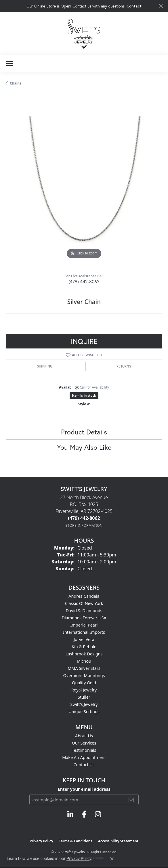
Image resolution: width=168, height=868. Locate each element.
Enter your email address (84, 789)
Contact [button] (134, 6)
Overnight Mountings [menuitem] (84, 675)
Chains (16, 83)
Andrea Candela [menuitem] (84, 596)
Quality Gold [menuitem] (84, 683)
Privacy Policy (41, 841)
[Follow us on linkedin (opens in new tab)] (70, 814)
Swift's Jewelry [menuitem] (84, 704)
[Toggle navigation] (9, 64)
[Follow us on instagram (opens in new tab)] (98, 814)
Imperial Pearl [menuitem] (84, 625)
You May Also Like (84, 447)
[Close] (161, 6)
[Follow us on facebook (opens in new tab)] (84, 814)
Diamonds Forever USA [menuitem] (84, 618)
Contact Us (84, 765)
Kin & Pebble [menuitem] (84, 647)
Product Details (84, 432)
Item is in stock (84, 395)
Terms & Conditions (76, 841)
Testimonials (84, 750)
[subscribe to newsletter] (131, 800)
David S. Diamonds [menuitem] (84, 611)
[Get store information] (84, 525)
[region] (84, 182)
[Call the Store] (84, 518)
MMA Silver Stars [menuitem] (84, 668)
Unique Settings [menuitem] (84, 712)
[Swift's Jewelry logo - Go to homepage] (84, 34)
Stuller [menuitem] (84, 697)
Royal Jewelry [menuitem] (84, 690)
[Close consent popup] (112, 859)
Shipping (45, 366)
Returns (124, 366)
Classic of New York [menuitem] (84, 603)
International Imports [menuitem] (84, 632)
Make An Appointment (84, 757)
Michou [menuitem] (84, 661)
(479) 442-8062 (84, 281)
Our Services (84, 743)
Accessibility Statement (118, 841)
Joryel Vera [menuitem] (84, 639)
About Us (84, 736)
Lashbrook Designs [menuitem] (84, 654)
